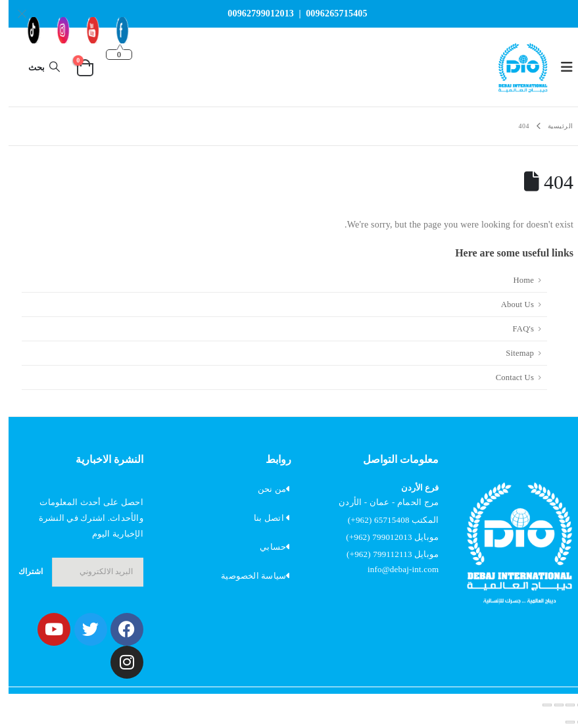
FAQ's (515, 329)
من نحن (263, 489)
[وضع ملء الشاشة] (562, 705)
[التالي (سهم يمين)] (562, 722)
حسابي (264, 547)
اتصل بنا (260, 518)
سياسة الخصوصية (245, 576)
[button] (554, 67)
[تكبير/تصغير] (573, 705)
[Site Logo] (514, 67)
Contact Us (506, 377)
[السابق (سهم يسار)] (573, 722)
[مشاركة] (550, 705)
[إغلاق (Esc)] (539, 705)
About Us (509, 304)
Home (515, 280)
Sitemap (511, 353)
